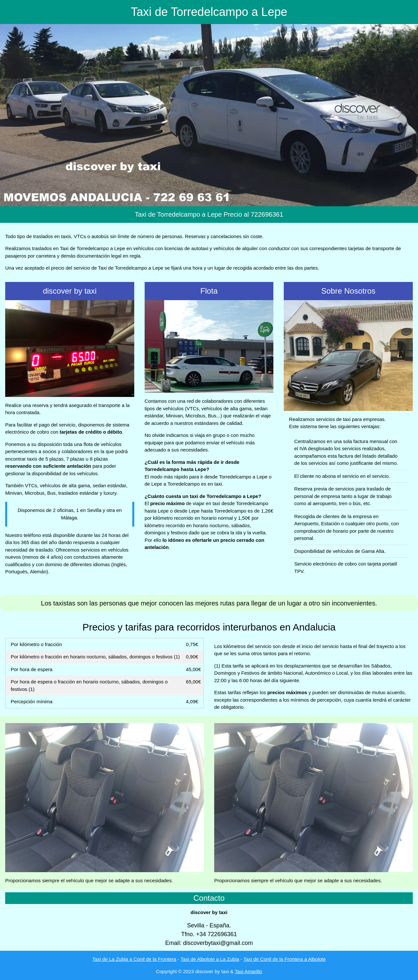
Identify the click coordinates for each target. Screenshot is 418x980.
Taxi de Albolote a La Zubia (210, 959)
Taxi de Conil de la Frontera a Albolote (285, 959)
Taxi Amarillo (248, 971)
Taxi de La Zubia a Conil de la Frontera (134, 959)
